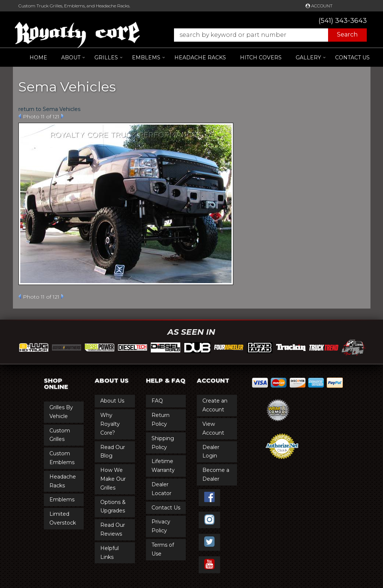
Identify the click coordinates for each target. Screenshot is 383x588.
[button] (267, 35)
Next (62, 116)
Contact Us (352, 58)
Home (38, 58)
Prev (20, 116)
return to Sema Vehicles (49, 109)
